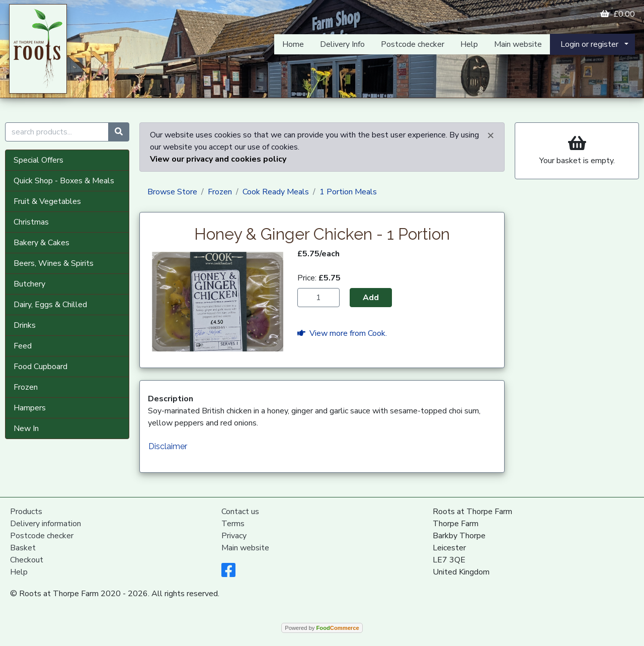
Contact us (240, 512)
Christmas (31, 222)
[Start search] (119, 132)
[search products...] (57, 132)
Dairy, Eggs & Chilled (50, 305)
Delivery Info (342, 44)
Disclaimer (168, 446)
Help (469, 44)
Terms (233, 524)
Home (293, 44)
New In (26, 428)
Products (26, 512)
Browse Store (172, 192)
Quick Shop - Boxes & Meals (64, 181)
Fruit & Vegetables (47, 201)
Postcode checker (413, 44)
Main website (518, 44)
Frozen (26, 387)
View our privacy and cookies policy (218, 159)
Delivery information (46, 524)
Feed (23, 346)
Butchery (29, 284)
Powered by (322, 628)
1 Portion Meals (348, 192)
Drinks (25, 325)
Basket (23, 548)
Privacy (234, 536)
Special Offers (38, 160)
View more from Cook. (342, 333)
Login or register (589, 44)
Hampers (30, 408)
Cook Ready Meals (276, 192)
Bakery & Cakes (42, 243)
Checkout (27, 560)
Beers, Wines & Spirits (54, 263)
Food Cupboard (41, 367)
